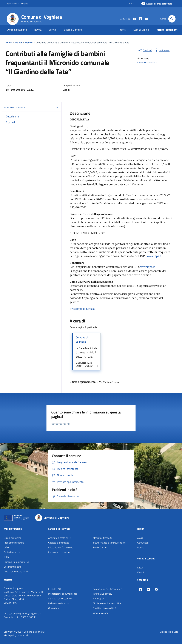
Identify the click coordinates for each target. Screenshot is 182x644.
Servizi (52, 30)
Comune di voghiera (82, 339)
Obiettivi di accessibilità (104, 608)
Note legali (98, 598)
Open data (54, 608)
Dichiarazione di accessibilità (107, 603)
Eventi (141, 572)
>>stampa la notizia (82, 309)
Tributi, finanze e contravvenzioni (109, 543)
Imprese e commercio (59, 552)
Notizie (141, 547)
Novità (38, 30)
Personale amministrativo (17, 562)
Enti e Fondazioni (12, 552)
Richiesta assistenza (58, 603)
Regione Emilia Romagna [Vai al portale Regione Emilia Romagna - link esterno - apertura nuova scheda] (17, 4)
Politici (7, 557)
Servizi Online (141, 30)
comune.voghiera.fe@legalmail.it (25, 614)
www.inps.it (154, 256)
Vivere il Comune (73, 30)
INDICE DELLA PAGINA (32, 108)
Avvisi (140, 538)
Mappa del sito (25, 635)
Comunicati (143, 543)
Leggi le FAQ (55, 589)
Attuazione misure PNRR (16, 571)
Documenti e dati (12, 567)
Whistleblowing (101, 613)
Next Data (173, 632)
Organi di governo (13, 538)
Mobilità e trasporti (102, 538)
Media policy (10, 635)
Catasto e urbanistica (59, 543)
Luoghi (141, 568)
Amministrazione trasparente (107, 589)
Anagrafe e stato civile (59, 538)
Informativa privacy (102, 594)
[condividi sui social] (145, 50)
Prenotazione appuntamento (63, 594)
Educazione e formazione (61, 547)
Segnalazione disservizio (60, 598)
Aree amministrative (14, 543)
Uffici (123, 30)
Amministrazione (17, 30)
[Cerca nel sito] (172, 19)
